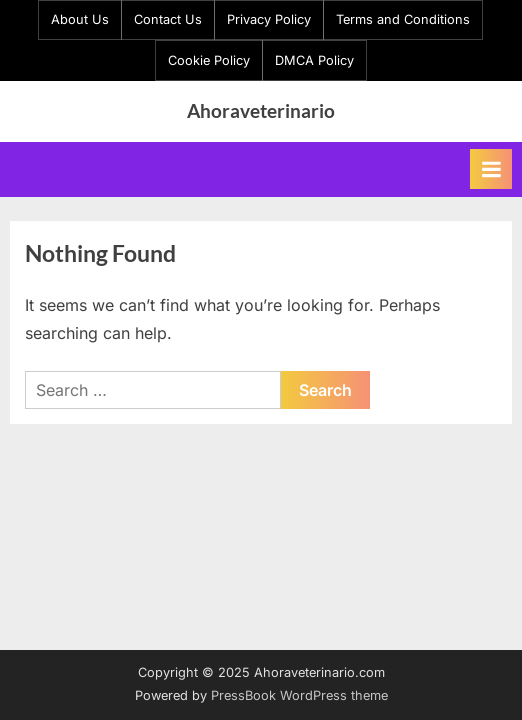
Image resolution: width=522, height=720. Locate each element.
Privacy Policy (269, 19)
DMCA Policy (314, 60)
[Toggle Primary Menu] (491, 169)
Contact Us (168, 19)
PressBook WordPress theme (299, 695)
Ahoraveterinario (261, 110)
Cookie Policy (209, 60)
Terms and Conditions (403, 19)
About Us (80, 19)
